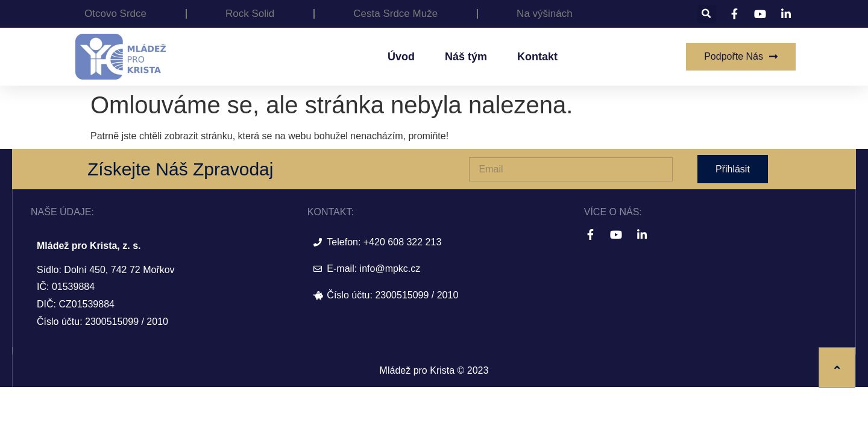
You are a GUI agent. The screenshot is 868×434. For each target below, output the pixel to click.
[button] (707, 14)
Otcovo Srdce (115, 14)
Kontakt (537, 57)
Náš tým (466, 57)
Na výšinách (545, 14)
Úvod (401, 57)
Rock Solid (250, 14)
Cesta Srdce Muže (395, 14)
